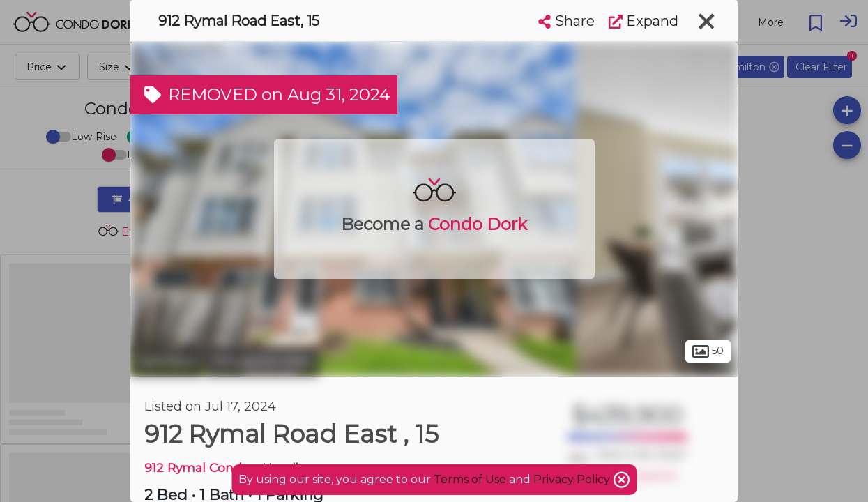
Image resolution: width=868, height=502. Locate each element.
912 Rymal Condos (200, 467)
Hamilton (167, 361)
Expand (644, 21)
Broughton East (262, 361)
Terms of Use (470, 479)
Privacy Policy (573, 479)
